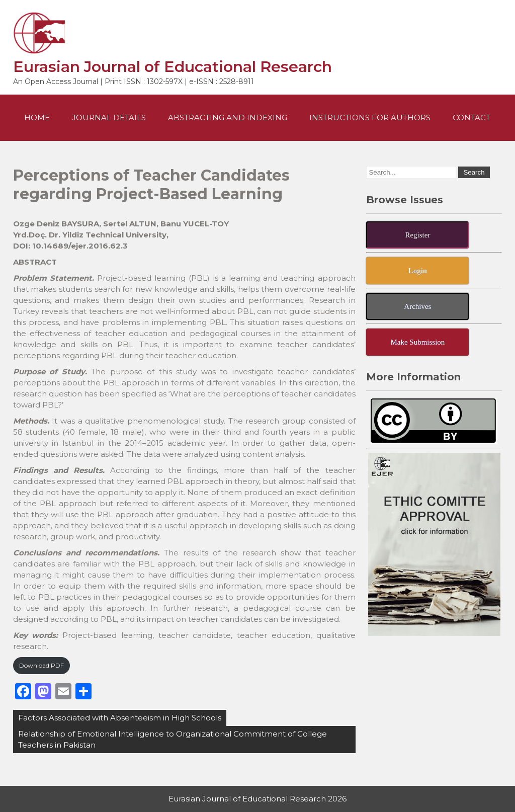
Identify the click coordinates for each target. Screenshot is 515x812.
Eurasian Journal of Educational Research (173, 67)
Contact (471, 117)
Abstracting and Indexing (228, 117)
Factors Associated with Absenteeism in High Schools (120, 718)
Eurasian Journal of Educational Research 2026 (257, 799)
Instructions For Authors (370, 117)
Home (37, 117)
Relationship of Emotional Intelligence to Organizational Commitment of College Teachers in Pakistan (173, 739)
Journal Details (109, 117)
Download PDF (41, 665)
